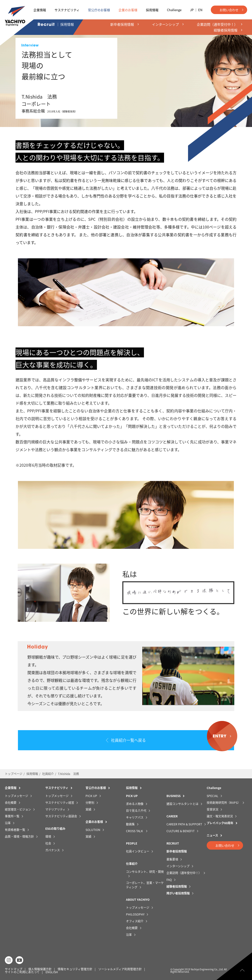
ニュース (212, 834)
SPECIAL (213, 795)
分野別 (90, 801)
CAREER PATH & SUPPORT (184, 823)
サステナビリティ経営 (60, 801)
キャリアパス (135, 816)
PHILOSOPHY (135, 913)
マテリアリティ (55, 808)
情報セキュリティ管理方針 (75, 968)
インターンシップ (178, 865)
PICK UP (91, 795)
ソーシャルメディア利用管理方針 (120, 968)
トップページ (14, 773)
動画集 (130, 823)
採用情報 (152, 10)
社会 (48, 842)
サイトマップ (14, 968)
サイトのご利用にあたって (22, 971)
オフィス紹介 (135, 920)
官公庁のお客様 (99, 10)
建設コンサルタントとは (182, 803)
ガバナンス (53, 849)
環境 (48, 835)
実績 (88, 808)
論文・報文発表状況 (220, 815)
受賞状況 (213, 808)
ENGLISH (52, 971)
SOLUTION (93, 829)
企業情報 (40, 10)
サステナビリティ (67, 10)
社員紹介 (48, 773)
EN (200, 10)
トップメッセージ (16, 795)
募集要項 (172, 858)
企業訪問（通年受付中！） (184, 872)
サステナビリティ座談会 (61, 815)
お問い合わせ (229, 10)
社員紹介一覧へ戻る (129, 741)
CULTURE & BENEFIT (181, 830)
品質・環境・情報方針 (19, 835)
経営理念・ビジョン (18, 808)
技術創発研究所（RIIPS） (224, 801)
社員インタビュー (138, 850)
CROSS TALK (135, 830)
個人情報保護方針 (40, 968)
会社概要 (11, 801)
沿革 (8, 822)
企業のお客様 (128, 10)
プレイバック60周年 (220, 822)
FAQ (169, 878)
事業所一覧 (12, 815)
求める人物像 (135, 803)
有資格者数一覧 (15, 829)
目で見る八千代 (136, 809)
